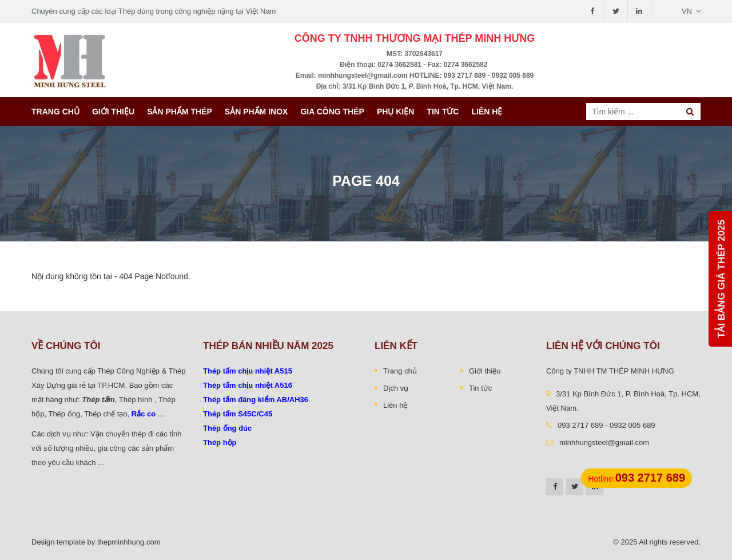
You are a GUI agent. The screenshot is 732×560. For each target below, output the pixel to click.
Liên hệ (487, 112)
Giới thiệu (113, 112)
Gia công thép (332, 112)
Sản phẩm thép (180, 112)
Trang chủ (55, 112)
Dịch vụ (396, 388)
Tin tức (443, 112)
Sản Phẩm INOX (256, 112)
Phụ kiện (395, 112)
